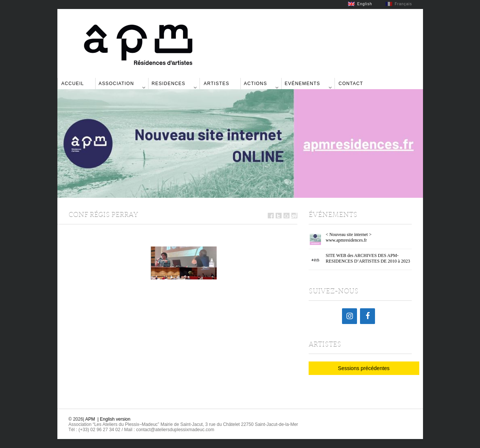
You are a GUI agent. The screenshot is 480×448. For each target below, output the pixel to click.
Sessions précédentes (364, 368)
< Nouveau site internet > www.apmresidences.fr (349, 237)
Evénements (302, 84)
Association (116, 84)
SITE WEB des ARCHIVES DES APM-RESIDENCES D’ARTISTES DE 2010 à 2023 (368, 258)
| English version (114, 419)
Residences (168, 84)
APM (90, 419)
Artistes (216, 84)
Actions (255, 84)
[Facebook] (367, 316)
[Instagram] (349, 316)
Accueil (73, 84)
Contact (351, 84)
